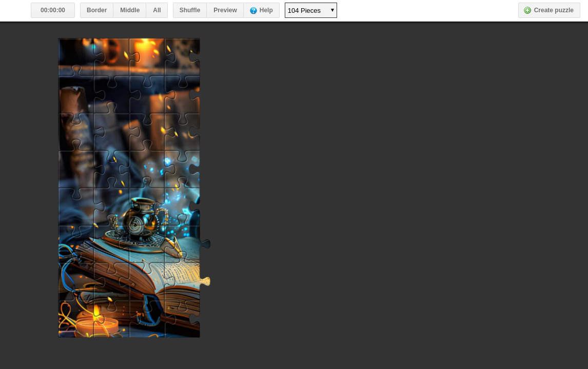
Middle (130, 10)
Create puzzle (554, 10)
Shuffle (190, 10)
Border (97, 10)
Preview (225, 10)
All (157, 10)
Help (266, 10)
